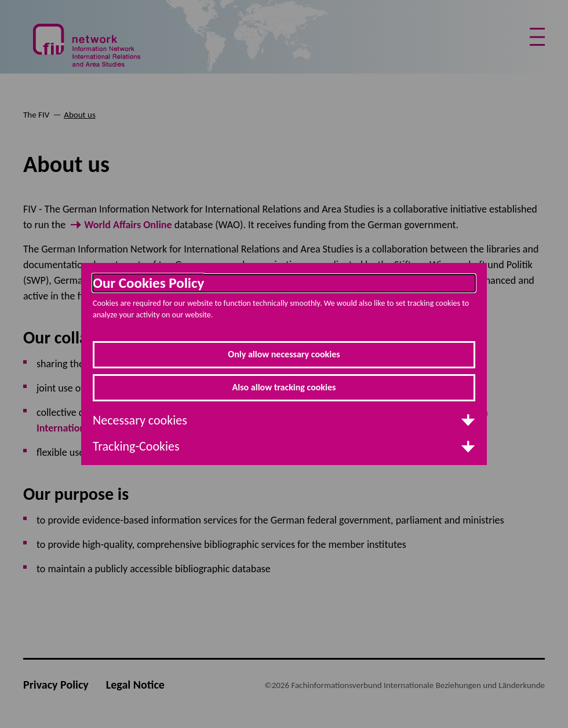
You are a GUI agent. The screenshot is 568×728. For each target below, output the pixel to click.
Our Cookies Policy (148, 283)
